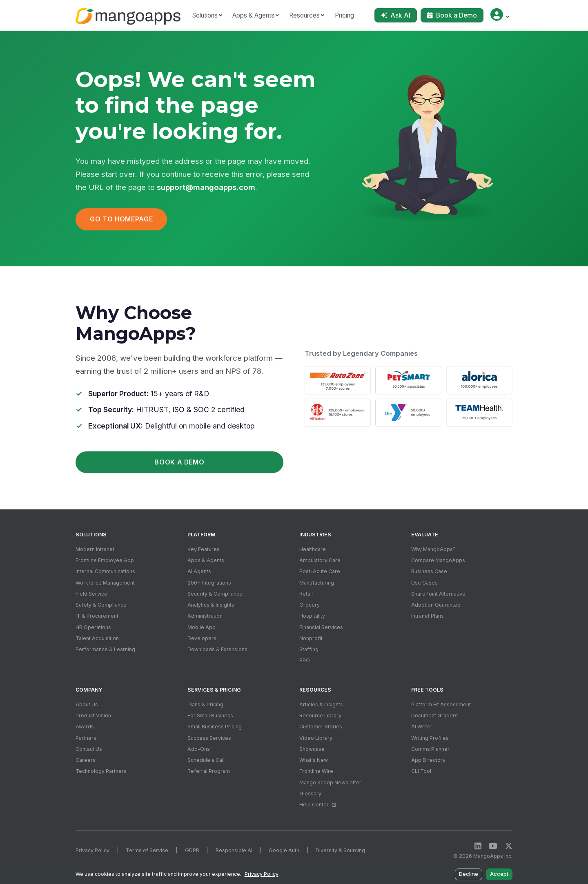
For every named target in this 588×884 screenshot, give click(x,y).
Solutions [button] (205, 15)
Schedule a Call (206, 760)
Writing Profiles (430, 738)
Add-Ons (199, 749)
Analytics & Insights (211, 605)
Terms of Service (147, 850)
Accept (499, 874)
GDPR (192, 850)
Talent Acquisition (97, 638)
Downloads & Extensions (217, 649)
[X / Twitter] (509, 846)
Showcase (312, 749)
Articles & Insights (321, 704)
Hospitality (312, 616)
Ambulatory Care (320, 560)
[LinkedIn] (478, 846)
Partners (86, 738)
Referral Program (209, 771)
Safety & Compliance (101, 605)
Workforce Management (105, 583)
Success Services (209, 738)
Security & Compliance (215, 594)
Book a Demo (452, 15)
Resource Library (320, 715)
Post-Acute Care (320, 571)
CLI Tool (421, 771)
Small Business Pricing (215, 727)
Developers (202, 638)
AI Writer (422, 727)
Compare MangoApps (438, 560)
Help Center (317, 805)
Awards (85, 727)
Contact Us (89, 749)
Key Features (204, 549)
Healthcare (313, 549)
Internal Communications (105, 571)
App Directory (428, 760)
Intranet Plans (428, 616)
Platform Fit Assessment (441, 704)
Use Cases (424, 583)
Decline (469, 874)
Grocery (310, 605)
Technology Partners (101, 771)
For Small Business (210, 715)
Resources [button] (304, 15)
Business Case (429, 571)
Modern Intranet (95, 549)
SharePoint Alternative (438, 594)
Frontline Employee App (105, 560)
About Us (87, 704)
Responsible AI (234, 850)
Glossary (310, 794)
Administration (205, 616)
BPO (305, 660)
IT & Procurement (97, 616)
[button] (500, 15)
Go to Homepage (121, 219)
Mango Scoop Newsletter (330, 782)
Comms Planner (430, 749)
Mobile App (202, 627)
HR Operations (93, 627)
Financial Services (321, 627)
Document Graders (434, 715)
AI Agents (199, 571)
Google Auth (284, 850)
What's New (314, 760)
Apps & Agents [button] (253, 15)
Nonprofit (311, 638)
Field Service (91, 594)
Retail (306, 594)
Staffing (309, 649)
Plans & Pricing (205, 704)
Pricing (344, 15)
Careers (86, 760)
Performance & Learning (105, 649)
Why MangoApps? (433, 549)
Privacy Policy (92, 850)
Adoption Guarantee (436, 605)
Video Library (316, 738)
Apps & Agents (206, 560)
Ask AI (396, 15)
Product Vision (93, 715)
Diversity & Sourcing (340, 850)
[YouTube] (493, 846)
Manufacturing (317, 583)
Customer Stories (321, 727)
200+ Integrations (209, 583)
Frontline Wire (316, 771)
